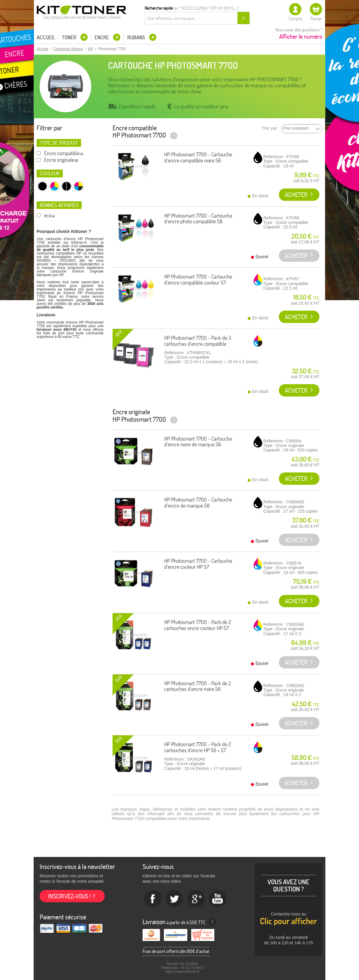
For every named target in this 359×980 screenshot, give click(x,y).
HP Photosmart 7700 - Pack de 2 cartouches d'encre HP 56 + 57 (198, 747)
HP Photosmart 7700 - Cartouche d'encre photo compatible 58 (198, 219)
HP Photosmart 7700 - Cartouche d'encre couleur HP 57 (198, 564)
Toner (70, 37)
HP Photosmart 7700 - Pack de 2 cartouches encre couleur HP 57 (198, 625)
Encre (102, 37)
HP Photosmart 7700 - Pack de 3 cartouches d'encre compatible (198, 341)
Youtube (218, 899)
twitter (175, 899)
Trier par (269, 128)
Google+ (196, 899)
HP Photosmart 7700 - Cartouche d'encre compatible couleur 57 (198, 280)
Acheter (296, 195)
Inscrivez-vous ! (69, 896)
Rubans (137, 37)
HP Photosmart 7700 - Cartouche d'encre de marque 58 (198, 503)
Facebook (153, 899)
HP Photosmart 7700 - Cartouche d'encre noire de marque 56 (198, 442)
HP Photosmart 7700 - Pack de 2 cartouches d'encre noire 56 (198, 686)
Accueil (46, 38)
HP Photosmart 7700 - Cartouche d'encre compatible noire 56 (198, 157)
